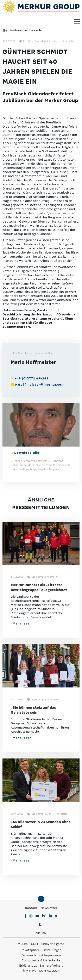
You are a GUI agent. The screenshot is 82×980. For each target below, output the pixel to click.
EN (44, 933)
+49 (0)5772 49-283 (31, 378)
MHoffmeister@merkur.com (40, 385)
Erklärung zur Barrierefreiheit (41, 966)
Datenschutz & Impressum (41, 955)
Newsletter (49, 908)
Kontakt (31, 908)
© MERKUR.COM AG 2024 (41, 971)
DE (38, 933)
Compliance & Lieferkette (41, 960)
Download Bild (27, 453)
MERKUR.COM (28, 944)
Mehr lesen (21, 623)
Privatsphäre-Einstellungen (41, 950)
